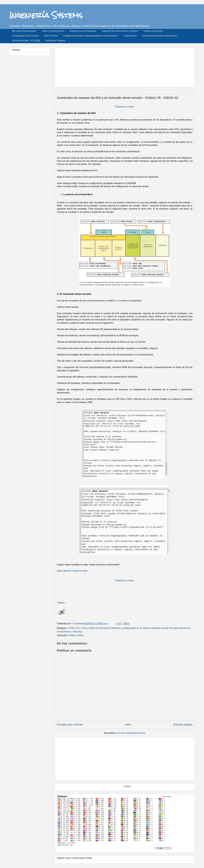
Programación (130, 36)
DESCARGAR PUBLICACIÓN (72, 571)
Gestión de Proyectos (153, 31)
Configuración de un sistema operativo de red (145, 628)
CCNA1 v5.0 (74, 628)
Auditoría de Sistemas (55, 41)
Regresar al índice (125, 107)
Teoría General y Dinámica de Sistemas (160, 36)
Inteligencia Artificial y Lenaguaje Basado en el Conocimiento (91, 36)
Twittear (61, 603)
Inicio (128, 724)
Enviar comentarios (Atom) (132, 733)
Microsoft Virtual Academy (24, 31)
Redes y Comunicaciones (53, 31)
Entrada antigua (183, 724)
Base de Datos (51, 36)
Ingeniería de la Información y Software (120, 31)
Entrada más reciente (70, 724)
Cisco (84, 628)
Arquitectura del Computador (83, 31)
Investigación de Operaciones (26, 36)
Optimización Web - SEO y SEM (26, 41)
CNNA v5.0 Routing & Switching (104, 628)
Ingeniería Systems (46, 15)
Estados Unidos (76, 635)
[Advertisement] (126, 66)
